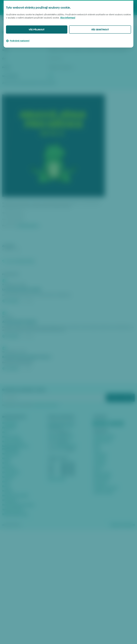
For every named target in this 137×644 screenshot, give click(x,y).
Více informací (68, 18)
